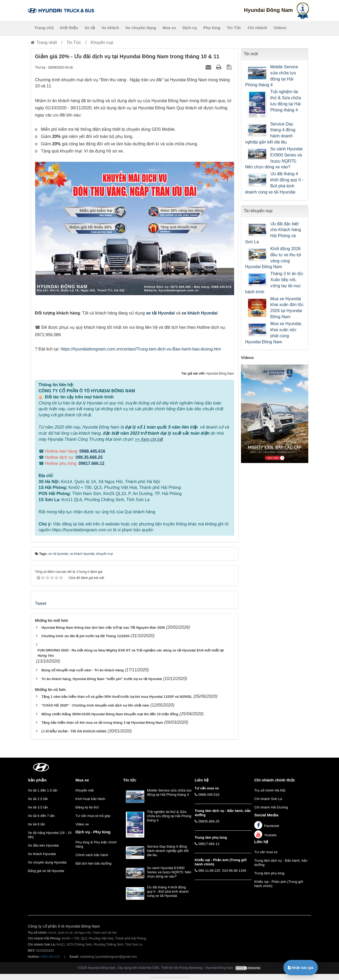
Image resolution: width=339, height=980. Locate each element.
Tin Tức (234, 28)
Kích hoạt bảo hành (90, 799)
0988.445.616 (92, 451)
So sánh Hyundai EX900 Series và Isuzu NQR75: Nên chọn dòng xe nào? (274, 158)
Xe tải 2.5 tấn (38, 799)
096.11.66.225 (209, 871)
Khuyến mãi (84, 790)
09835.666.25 (209, 821)
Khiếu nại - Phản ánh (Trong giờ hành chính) (279, 884)
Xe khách (110, 28)
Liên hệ (261, 842)
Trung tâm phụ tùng (269, 873)
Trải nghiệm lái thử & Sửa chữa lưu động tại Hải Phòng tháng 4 (286, 101)
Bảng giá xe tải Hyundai (46, 871)
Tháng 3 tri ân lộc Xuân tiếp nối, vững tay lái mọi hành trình (274, 283)
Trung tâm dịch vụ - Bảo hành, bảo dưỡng (281, 863)
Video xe (82, 824)
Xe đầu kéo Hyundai (43, 845)
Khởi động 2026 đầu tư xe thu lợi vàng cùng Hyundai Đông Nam (273, 258)
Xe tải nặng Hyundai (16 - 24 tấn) (50, 835)
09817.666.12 (91, 463)
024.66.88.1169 (234, 871)
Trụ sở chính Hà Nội (270, 790)
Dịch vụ (190, 28)
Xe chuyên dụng (141, 28)
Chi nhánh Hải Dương (271, 807)
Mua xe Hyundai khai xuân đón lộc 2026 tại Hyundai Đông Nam (287, 308)
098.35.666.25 (89, 457)
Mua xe (169, 28)
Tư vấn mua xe (266, 852)
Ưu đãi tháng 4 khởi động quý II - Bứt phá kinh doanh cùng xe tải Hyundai (274, 183)
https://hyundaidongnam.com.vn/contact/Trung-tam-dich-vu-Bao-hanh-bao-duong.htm (141, 349)
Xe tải (90, 28)
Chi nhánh (257, 28)
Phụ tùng (212, 28)
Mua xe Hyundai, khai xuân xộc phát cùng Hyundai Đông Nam (274, 333)
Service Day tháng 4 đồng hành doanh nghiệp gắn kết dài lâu (270, 133)
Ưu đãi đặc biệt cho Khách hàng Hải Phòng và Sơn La (273, 233)
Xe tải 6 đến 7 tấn (41, 816)
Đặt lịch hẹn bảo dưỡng (93, 863)
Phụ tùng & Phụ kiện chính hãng (96, 844)
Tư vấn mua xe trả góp (93, 816)
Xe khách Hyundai (42, 854)
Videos (280, 28)
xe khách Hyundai (200, 313)
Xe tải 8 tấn (36, 824)
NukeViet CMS (149, 968)
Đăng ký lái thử (87, 807)
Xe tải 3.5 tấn (38, 807)
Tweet (41, 603)
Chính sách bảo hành (92, 855)
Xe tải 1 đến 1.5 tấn (43, 790)
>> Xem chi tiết (149, 439)
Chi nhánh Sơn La (268, 799)
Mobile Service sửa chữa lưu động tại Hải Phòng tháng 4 (272, 76)
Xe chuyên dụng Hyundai (47, 862)
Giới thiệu (69, 28)
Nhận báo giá (301, 968)
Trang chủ (44, 28)
